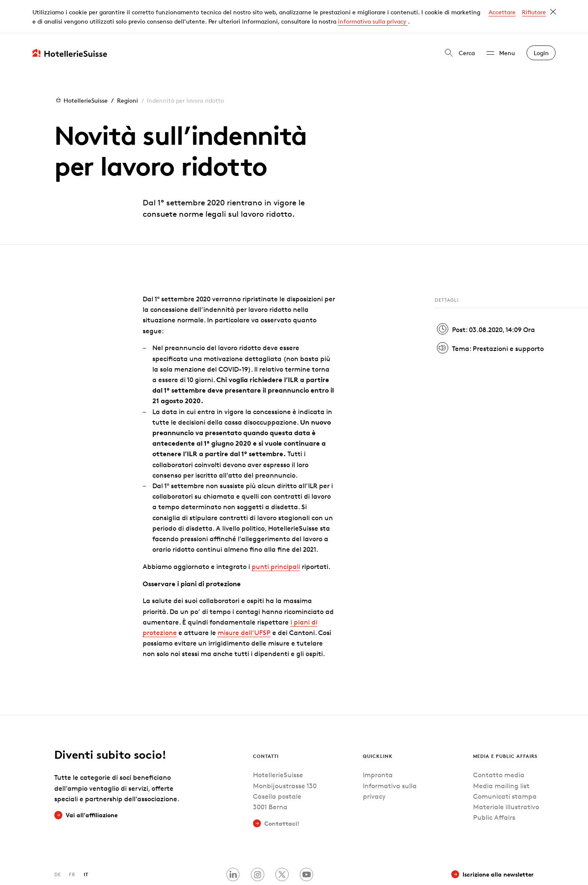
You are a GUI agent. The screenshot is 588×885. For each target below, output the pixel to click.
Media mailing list (501, 753)
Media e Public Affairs (505, 723)
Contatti (266, 723)
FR (72, 841)
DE (58, 841)
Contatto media (499, 742)
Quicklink (378, 723)
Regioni (128, 67)
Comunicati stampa (505, 763)
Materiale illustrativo (506, 774)
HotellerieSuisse (81, 67)
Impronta (378, 742)
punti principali (276, 533)
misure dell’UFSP (244, 599)
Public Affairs (494, 784)
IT (86, 841)
